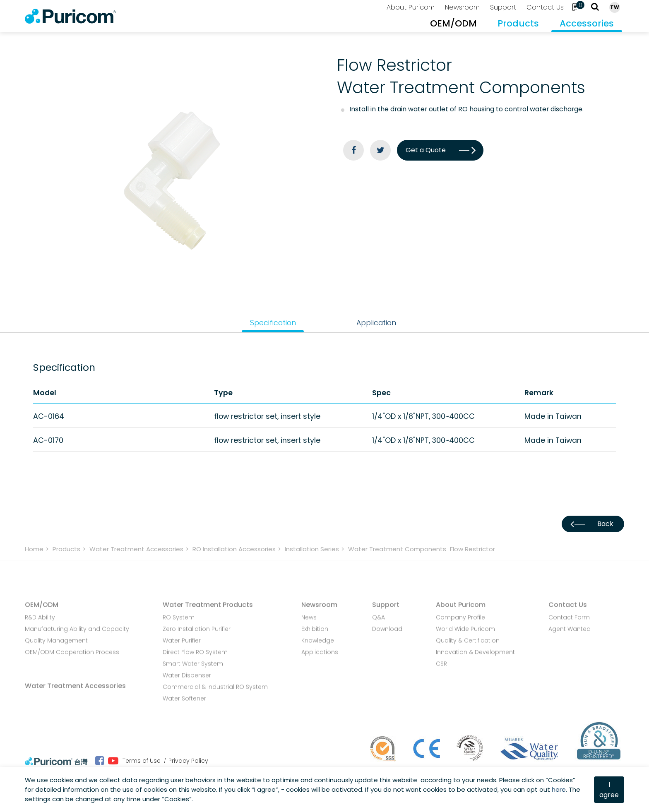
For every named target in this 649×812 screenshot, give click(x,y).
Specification (273, 323)
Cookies (560, 780)
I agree (609, 790)
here (559, 789)
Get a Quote (440, 150)
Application (376, 323)
